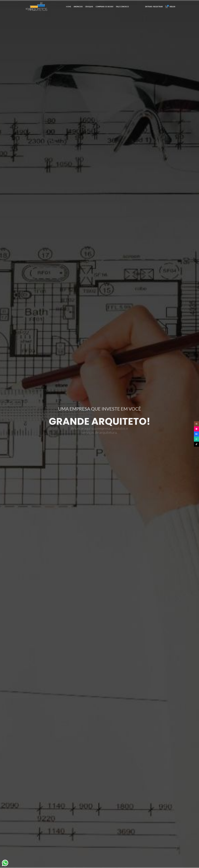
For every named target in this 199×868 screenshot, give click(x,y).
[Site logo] (37, 6)
